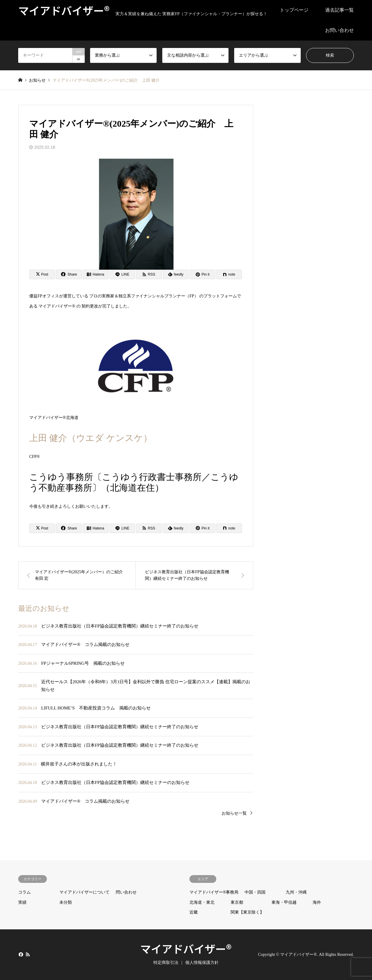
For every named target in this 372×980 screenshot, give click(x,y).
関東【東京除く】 (247, 912)
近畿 (194, 912)
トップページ (294, 10)
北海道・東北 (202, 902)
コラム (24, 892)
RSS (28, 954)
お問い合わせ (339, 30)
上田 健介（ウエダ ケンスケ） (91, 438)
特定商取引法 (166, 963)
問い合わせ (126, 892)
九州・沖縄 (296, 892)
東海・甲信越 (284, 902)
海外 (317, 902)
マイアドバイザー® (186, 948)
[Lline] (122, 274)
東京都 (237, 902)
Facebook (20, 954)
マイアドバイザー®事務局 (214, 892)
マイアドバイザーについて (84, 892)
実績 (22, 902)
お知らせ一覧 (234, 813)
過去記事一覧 (339, 10)
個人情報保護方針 (202, 963)
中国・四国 (255, 892)
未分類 (66, 902)
